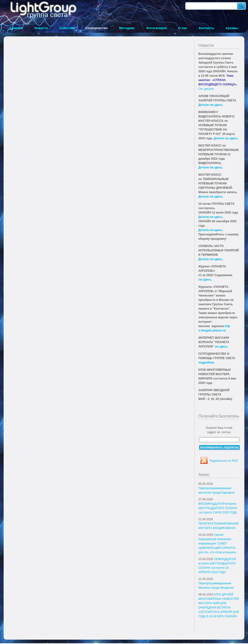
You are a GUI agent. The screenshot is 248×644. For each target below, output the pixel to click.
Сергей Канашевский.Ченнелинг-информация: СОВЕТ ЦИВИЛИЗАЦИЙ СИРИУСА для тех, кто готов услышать (217, 544)
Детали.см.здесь (210, 217)
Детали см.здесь (210, 105)
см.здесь (205, 280)
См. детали (206, 89)
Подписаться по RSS (224, 461)
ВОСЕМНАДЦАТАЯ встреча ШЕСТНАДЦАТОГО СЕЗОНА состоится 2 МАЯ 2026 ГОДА (218, 508)
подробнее (206, 363)
